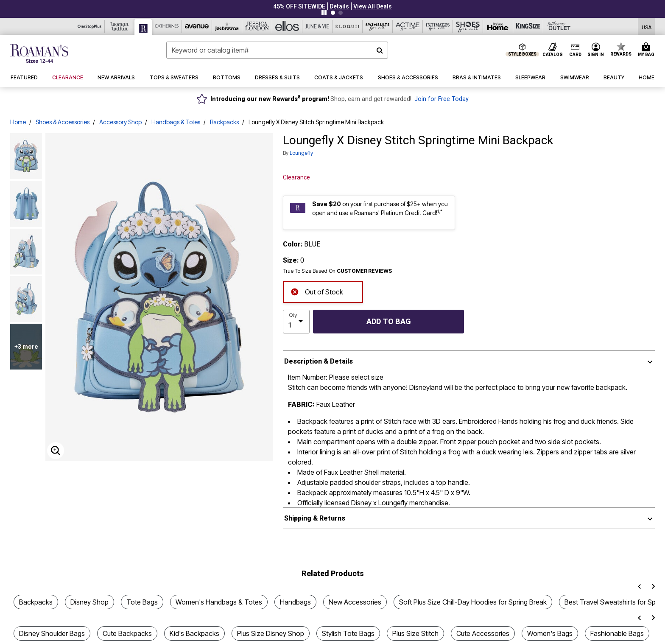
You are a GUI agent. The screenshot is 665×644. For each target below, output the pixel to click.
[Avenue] (197, 26)
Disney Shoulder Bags (52, 633)
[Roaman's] (143, 27)
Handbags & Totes (176, 122)
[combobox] (277, 50)
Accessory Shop (120, 122)
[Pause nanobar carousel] (324, 13)
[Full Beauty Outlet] (558, 26)
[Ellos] (287, 26)
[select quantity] (296, 322)
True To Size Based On (338, 271)
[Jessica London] (257, 26)
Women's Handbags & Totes (219, 602)
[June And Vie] (317, 26)
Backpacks (224, 122)
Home (18, 122)
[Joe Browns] (227, 26)
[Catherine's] (167, 26)
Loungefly (301, 153)
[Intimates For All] (438, 26)
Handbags (295, 602)
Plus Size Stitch (415, 633)
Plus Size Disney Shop (271, 633)
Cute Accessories (483, 633)
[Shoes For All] (468, 26)
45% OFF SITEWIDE (299, 6)
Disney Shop (89, 602)
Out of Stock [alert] (317, 291)
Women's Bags (550, 633)
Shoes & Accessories (63, 122)
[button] (339, 6)
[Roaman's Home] (39, 53)
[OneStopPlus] (90, 26)
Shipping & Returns (315, 518)
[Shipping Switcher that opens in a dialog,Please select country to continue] (647, 27)
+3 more (26, 347)
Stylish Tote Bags (348, 633)
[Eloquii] (348, 26)
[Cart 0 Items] (647, 50)
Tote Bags (142, 602)
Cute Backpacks (127, 633)
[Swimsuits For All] (378, 26)
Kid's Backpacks (194, 633)
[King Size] (528, 26)
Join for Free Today (441, 99)
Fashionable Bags (617, 633)
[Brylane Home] (498, 26)
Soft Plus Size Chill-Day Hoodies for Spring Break (473, 602)
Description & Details (319, 361)
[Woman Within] (120, 26)
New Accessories (355, 602)
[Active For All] (408, 26)
